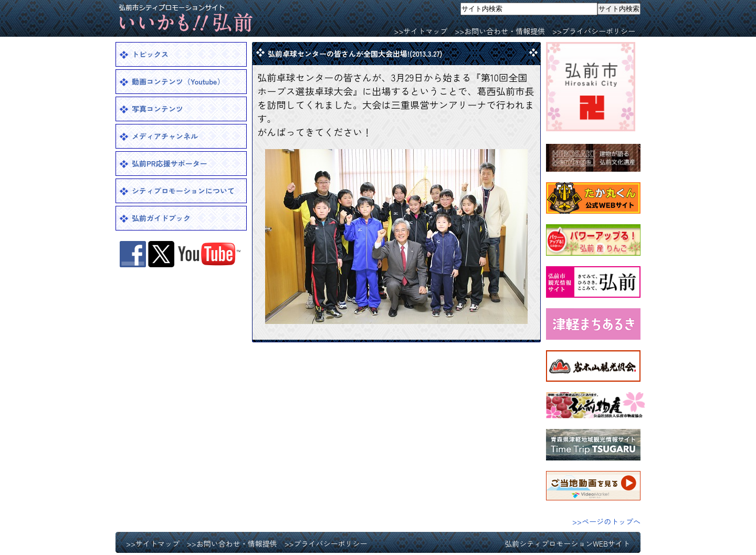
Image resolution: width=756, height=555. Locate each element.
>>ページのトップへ (606, 521)
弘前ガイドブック (161, 218)
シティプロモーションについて (183, 191)
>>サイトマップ (421, 31)
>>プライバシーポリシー (594, 31)
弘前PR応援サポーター (170, 163)
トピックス (150, 54)
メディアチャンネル (165, 136)
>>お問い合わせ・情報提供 (500, 31)
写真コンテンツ (157, 109)
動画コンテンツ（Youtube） (178, 81)
